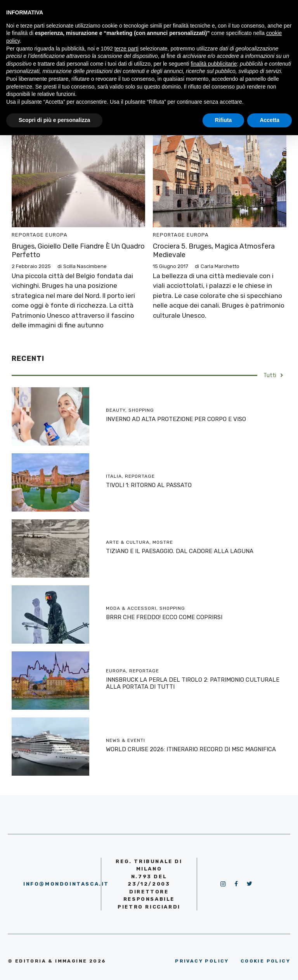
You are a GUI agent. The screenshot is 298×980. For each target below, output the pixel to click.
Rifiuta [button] (223, 120)
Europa (56, 235)
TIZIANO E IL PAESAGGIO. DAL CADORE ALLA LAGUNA (180, 551)
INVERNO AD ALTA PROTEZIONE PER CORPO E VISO (176, 419)
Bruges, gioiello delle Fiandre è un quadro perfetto (78, 251)
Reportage (28, 235)
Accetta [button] (269, 120)
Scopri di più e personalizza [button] (54, 120)
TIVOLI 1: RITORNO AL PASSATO (149, 485)
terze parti (126, 49)
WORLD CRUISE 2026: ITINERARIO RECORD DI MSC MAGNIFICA (191, 749)
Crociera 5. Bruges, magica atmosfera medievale (214, 251)
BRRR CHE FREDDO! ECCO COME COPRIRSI (164, 617)
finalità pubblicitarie (214, 64)
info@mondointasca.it (66, 884)
